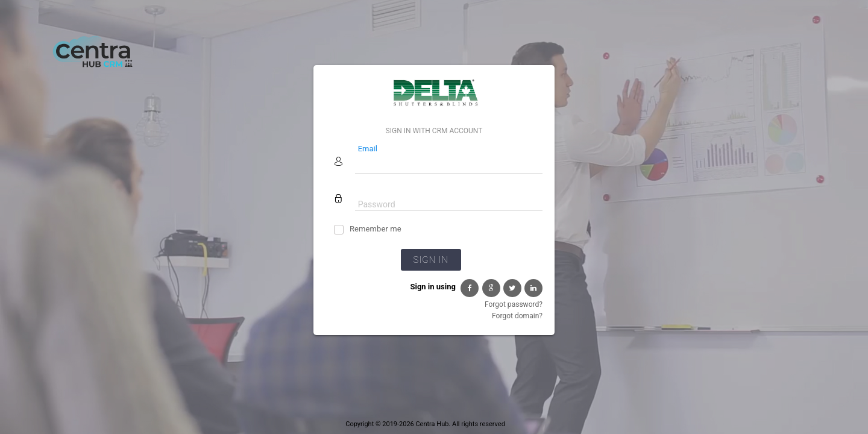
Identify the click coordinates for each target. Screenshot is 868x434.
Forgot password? (514, 304)
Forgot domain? (517, 316)
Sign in (431, 260)
